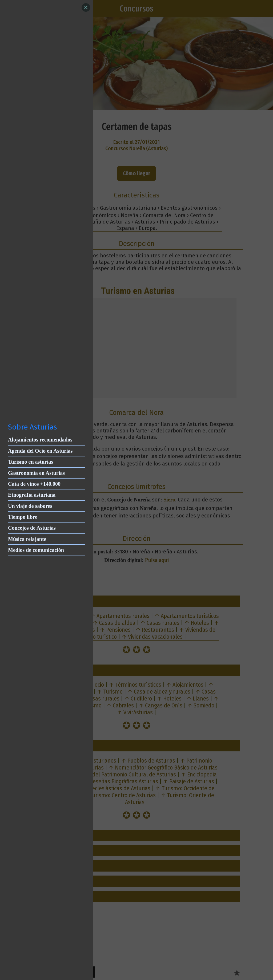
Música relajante (27, 539)
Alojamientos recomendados (40, 440)
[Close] (86, 7)
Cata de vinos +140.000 (34, 484)
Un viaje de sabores (30, 506)
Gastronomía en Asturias (36, 473)
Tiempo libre (23, 517)
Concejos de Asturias (32, 528)
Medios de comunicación (36, 550)
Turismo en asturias (31, 462)
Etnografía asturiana (32, 495)
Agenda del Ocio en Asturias (40, 451)
